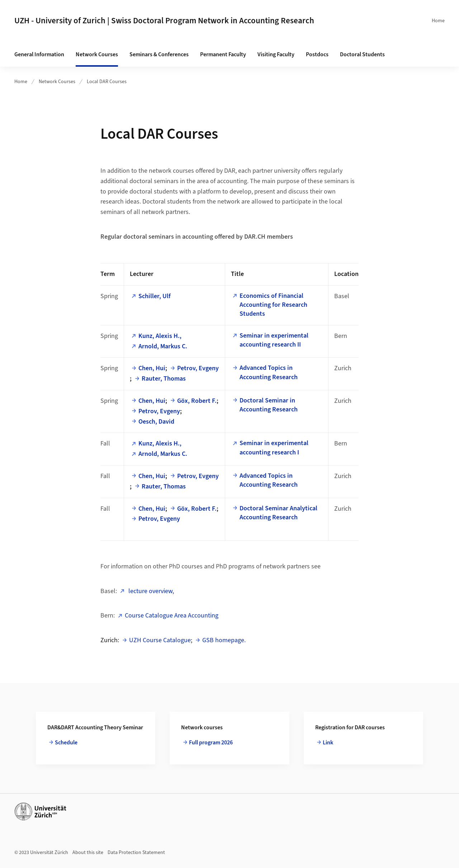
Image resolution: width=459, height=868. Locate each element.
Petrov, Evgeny (198, 368)
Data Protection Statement (136, 853)
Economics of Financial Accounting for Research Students (273, 305)
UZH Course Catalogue (160, 640)
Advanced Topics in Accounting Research (269, 372)
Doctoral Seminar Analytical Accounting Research (278, 513)
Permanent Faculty (223, 54)
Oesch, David (156, 422)
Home (438, 21)
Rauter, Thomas (164, 379)
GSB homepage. (224, 640)
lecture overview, (150, 591)
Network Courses (97, 54)
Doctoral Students (362, 54)
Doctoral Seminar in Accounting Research (269, 405)
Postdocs (317, 54)
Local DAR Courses (107, 82)
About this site (88, 853)
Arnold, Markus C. (163, 346)
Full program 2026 (211, 743)
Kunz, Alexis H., (160, 336)
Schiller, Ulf (155, 296)
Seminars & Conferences (159, 54)
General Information (39, 54)
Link (328, 743)
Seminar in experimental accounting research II (274, 340)
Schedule (66, 743)
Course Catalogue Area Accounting (172, 616)
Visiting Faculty (276, 54)
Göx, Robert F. (197, 401)
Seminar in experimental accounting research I (274, 448)
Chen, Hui (152, 368)
